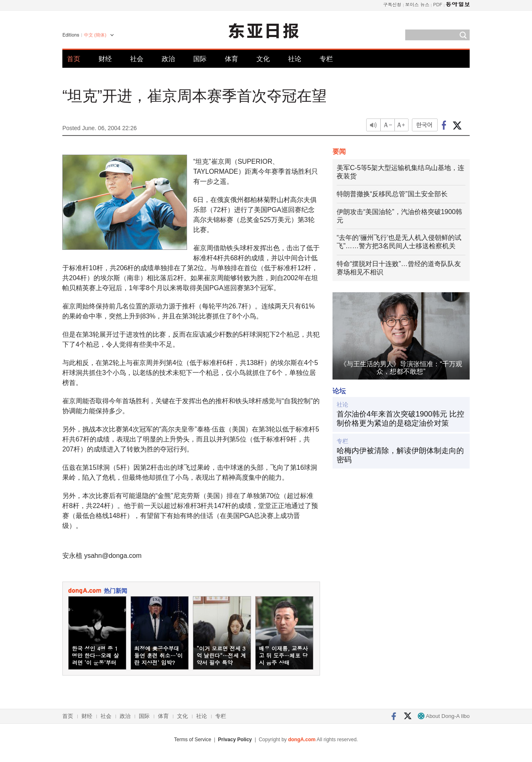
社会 (137, 59)
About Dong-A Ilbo (444, 716)
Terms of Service (193, 740)
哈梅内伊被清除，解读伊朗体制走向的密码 (400, 455)
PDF (438, 4)
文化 (263, 59)
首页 (74, 59)
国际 (200, 59)
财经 (105, 59)
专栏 (326, 59)
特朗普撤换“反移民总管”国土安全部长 (392, 194)
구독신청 (392, 4)
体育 (232, 59)
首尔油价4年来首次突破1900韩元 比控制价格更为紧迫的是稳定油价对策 (400, 419)
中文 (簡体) (95, 35)
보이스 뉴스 (417, 4)
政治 (168, 59)
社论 (295, 59)
